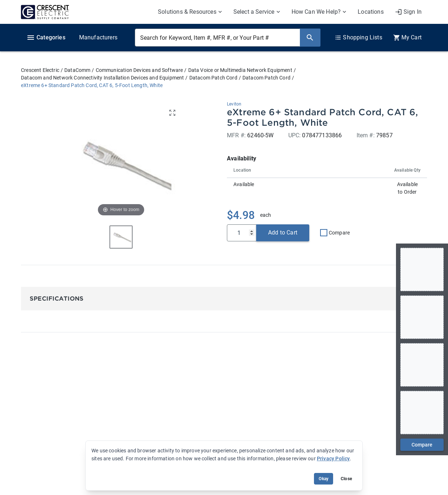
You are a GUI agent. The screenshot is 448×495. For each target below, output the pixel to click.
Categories (46, 38)
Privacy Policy (333, 459)
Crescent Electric (40, 70)
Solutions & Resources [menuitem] (187, 12)
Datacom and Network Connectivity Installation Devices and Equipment (102, 78)
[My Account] (408, 12)
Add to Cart (283, 233)
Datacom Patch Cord (213, 78)
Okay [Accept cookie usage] (324, 479)
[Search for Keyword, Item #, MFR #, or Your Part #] (217, 38)
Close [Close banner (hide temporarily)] (346, 479)
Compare (339, 233)
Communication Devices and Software (139, 70)
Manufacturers (98, 37)
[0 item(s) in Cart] (407, 38)
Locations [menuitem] (371, 12)
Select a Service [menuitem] (254, 12)
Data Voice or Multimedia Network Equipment (240, 70)
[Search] (310, 38)
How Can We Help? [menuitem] (316, 12)
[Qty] (242, 233)
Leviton (234, 104)
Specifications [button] (57, 299)
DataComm (77, 70)
